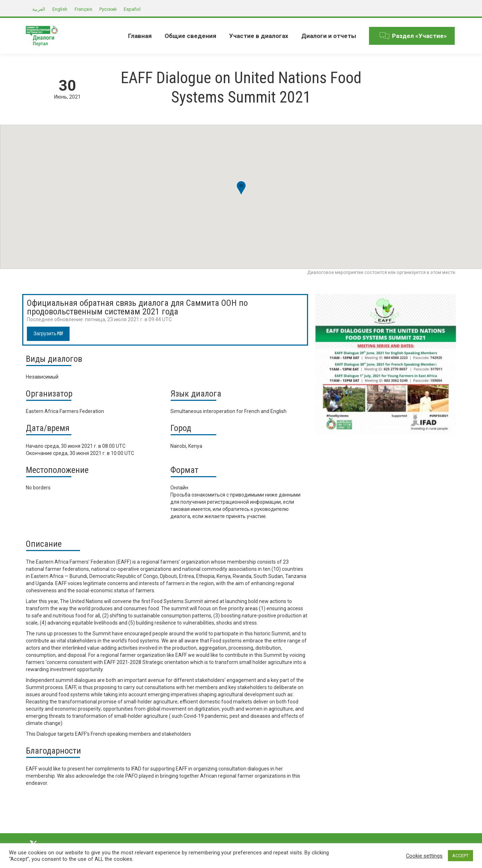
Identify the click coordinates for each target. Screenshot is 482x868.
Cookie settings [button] (424, 856)
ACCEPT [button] (460, 856)
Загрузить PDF (48, 334)
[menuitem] (140, 36)
